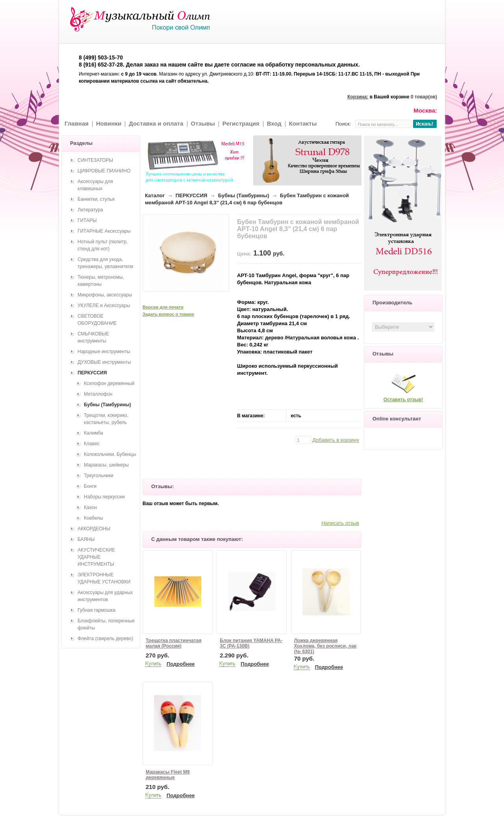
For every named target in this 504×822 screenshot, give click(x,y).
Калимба (94, 433)
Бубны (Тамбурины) (244, 195)
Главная (77, 123)
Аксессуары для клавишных (95, 185)
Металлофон (98, 394)
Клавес (92, 444)
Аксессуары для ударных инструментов (105, 596)
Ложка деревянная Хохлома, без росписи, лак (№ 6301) (325, 646)
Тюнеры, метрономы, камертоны (101, 281)
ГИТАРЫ (87, 220)
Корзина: (358, 97)
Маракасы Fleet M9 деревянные (168, 775)
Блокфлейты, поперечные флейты (106, 624)
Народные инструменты (104, 352)
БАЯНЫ (86, 539)
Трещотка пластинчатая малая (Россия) (174, 643)
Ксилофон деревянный (109, 383)
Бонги (90, 486)
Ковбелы (94, 518)
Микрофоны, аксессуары (105, 295)
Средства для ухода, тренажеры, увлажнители (105, 263)
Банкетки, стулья (96, 199)
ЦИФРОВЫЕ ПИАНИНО (104, 171)
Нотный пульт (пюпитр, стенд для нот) (103, 245)
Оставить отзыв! (403, 400)
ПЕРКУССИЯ (192, 195)
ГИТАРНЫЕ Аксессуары (104, 231)
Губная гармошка (96, 610)
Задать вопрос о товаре (168, 314)
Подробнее (181, 664)
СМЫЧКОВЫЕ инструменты (93, 337)
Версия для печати (163, 307)
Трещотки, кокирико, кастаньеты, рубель (106, 419)
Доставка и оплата (156, 123)
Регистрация (241, 123)
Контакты (303, 123)
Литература (90, 210)
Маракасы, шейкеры (106, 465)
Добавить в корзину (336, 440)
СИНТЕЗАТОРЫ (95, 160)
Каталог (155, 195)
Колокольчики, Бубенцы (110, 454)
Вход (274, 123)
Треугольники (99, 476)
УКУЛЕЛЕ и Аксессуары (104, 305)
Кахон (90, 507)
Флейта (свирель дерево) (105, 639)
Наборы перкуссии (104, 497)
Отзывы (203, 123)
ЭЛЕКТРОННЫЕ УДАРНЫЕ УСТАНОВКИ (104, 578)
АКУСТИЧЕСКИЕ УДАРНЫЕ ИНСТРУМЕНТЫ (96, 557)
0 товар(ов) (424, 97)
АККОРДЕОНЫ (94, 529)
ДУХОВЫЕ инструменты (104, 362)
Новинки (109, 123)
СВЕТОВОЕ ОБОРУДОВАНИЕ (97, 320)
